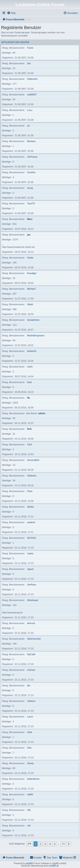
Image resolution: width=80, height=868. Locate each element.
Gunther (31, 172)
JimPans (32, 585)
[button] (29, 844)
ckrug (30, 188)
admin (42, 413)
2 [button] (40, 844)
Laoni (30, 717)
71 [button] (63, 844)
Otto (29, 748)
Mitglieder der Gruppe (15, 42)
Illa (29, 685)
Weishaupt (33, 600)
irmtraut (31, 670)
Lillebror (31, 701)
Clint (29, 444)
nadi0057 (32, 94)
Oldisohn (32, 476)
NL (29, 398)
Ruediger (32, 273)
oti (28, 126)
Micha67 (32, 289)
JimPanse (32, 157)
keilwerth (32, 351)
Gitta (30, 732)
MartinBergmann (36, 335)
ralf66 (30, 794)
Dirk (29, 429)
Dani (30, 382)
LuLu (30, 110)
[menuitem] (11, 13)
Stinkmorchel (34, 639)
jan (29, 235)
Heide (30, 258)
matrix (30, 553)
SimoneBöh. (33, 460)
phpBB (29, 863)
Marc (30, 219)
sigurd (30, 569)
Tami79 (31, 203)
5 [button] (55, 844)
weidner (31, 522)
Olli (29, 810)
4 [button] (50, 844)
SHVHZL (32, 538)
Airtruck (31, 623)
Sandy (30, 763)
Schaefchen (33, 320)
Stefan (31, 507)
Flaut (30, 491)
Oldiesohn (32, 79)
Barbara (31, 141)
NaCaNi (31, 654)
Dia (29, 63)
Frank (30, 48)
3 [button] (45, 844)
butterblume (33, 779)
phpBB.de (54, 866)
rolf (29, 826)
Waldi (30, 304)
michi (30, 367)
